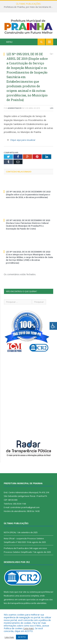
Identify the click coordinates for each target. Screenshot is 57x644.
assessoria (25, 596)
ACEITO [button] (22, 637)
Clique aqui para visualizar (23, 140)
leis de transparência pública (17, 603)
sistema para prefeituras (41, 592)
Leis (52, 108)
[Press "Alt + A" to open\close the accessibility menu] (53, 326)
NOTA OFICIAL (10, 532)
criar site (22, 592)
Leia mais (29, 628)
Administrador (15, 108)
